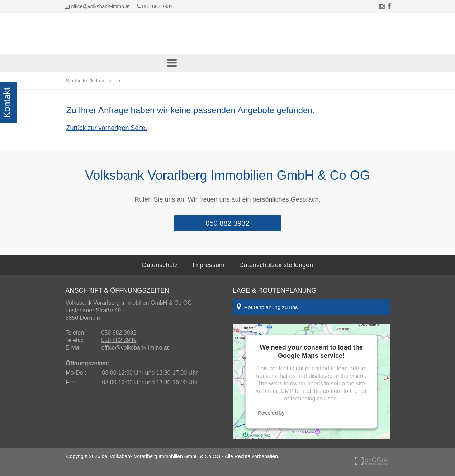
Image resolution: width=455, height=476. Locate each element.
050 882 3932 (155, 6)
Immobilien (108, 81)
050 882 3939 (119, 340)
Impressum (208, 265)
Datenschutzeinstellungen (276, 265)
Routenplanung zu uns (267, 307)
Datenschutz (160, 265)
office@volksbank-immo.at (100, 6)
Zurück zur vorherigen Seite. (107, 128)
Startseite (77, 81)
